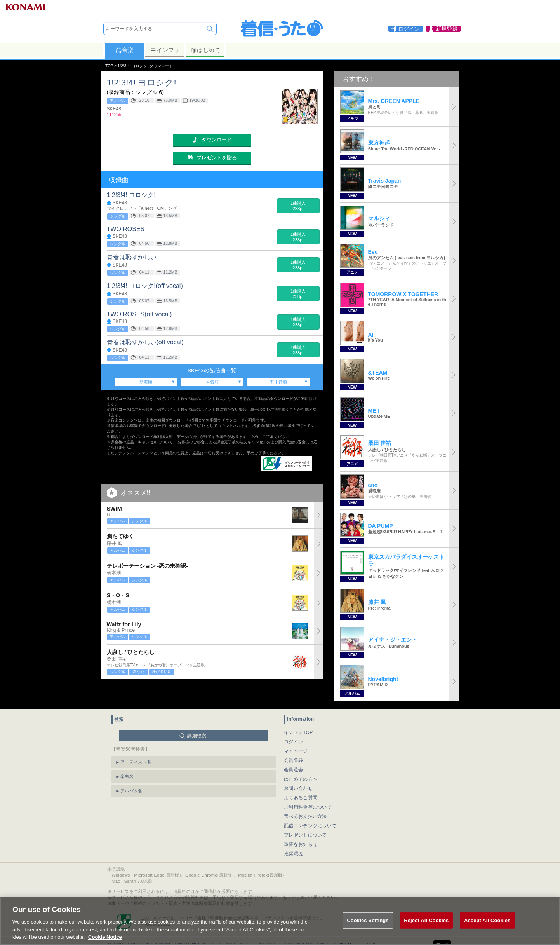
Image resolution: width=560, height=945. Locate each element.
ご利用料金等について (308, 807)
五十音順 (278, 382)
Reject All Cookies (426, 932)
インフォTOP (298, 732)
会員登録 (293, 760)
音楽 (124, 50)
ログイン (293, 742)
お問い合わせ (298, 788)
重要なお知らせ (301, 844)
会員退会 (293, 770)
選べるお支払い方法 (305, 816)
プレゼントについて (305, 835)
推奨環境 (293, 854)
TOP (109, 66)
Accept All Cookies (487, 932)
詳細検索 (197, 736)
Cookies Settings (368, 932)
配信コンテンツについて (310, 826)
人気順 (212, 382)
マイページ (296, 751)
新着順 (146, 382)
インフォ (165, 50)
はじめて (205, 50)
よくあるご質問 (301, 798)
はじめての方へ (301, 779)
